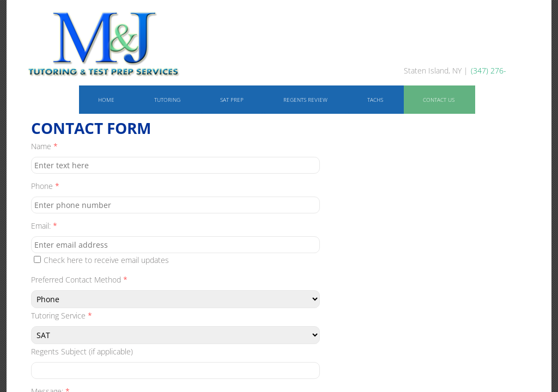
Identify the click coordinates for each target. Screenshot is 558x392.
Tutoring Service (62, 316)
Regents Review (305, 100)
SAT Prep (232, 100)
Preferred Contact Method (79, 280)
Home (106, 100)
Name (44, 146)
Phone (45, 186)
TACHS (375, 100)
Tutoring (167, 100)
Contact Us (439, 100)
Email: (44, 226)
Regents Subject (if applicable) (82, 351)
